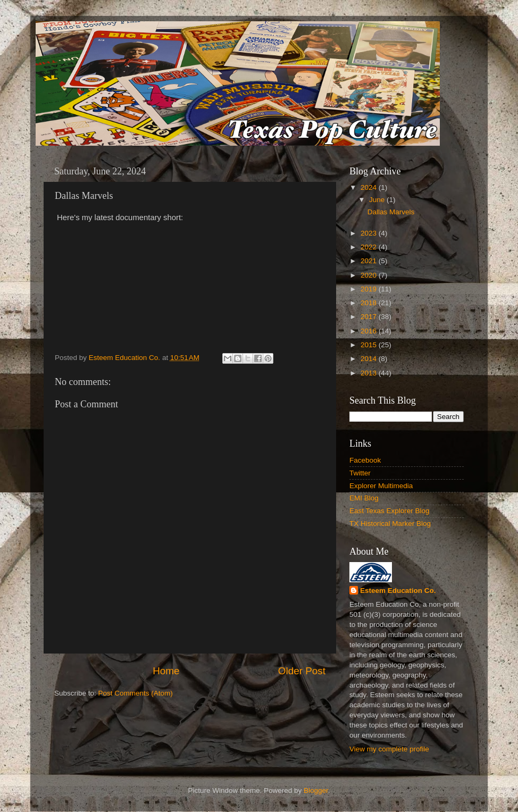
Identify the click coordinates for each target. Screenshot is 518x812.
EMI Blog (364, 498)
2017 (370, 317)
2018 (370, 303)
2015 (370, 345)
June (378, 200)
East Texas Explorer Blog (390, 511)
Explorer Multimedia (381, 486)
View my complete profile (389, 749)
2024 (370, 187)
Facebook (365, 460)
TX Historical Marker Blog (390, 524)
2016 (370, 331)
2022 (370, 247)
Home (166, 671)
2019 (370, 289)
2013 (370, 373)
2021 (370, 261)
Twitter (360, 473)
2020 (370, 275)
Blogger (316, 790)
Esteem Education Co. (398, 591)
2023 (370, 233)
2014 (370, 359)
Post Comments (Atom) (136, 693)
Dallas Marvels (391, 212)
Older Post (302, 671)
